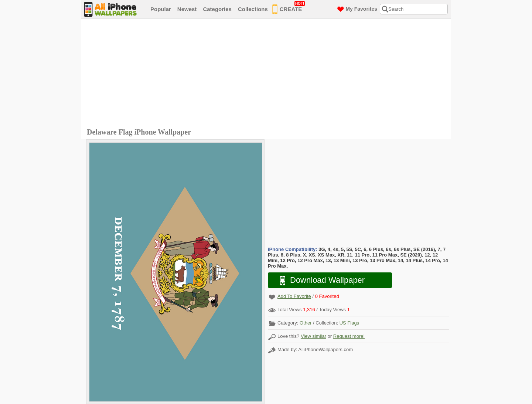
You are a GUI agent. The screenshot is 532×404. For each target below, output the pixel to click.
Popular (161, 9)
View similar (313, 336)
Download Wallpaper (318, 280)
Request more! (349, 336)
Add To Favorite (294, 296)
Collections (253, 9)
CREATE (289, 8)
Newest (187, 9)
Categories (217, 9)
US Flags (349, 323)
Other (306, 323)
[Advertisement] (268, 74)
